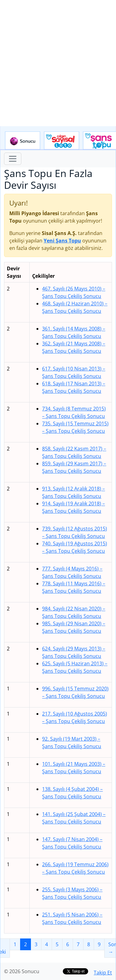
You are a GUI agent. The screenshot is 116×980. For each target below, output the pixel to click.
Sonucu (23, 141)
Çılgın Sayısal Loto (62, 141)
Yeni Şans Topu (62, 241)
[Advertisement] (58, 63)
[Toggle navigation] (13, 159)
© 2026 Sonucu (22, 971)
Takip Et (103, 973)
